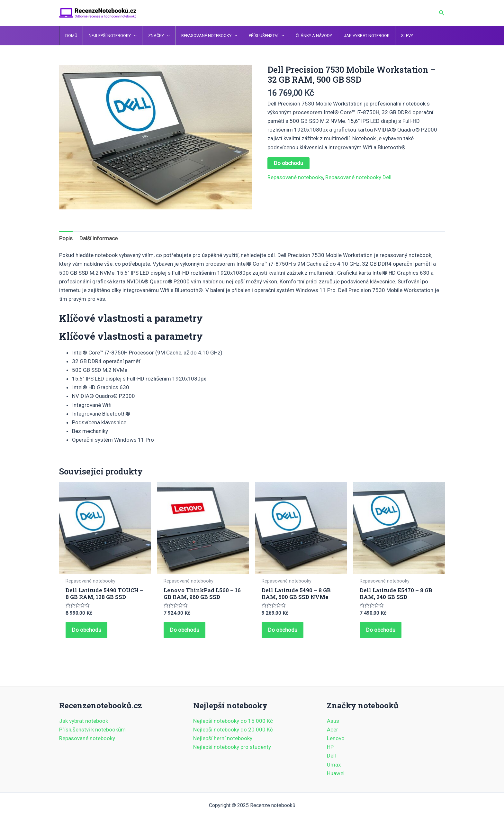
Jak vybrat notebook (84, 721)
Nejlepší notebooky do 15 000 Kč (233, 721)
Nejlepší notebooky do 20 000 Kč (233, 730)
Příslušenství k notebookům (92, 730)
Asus (333, 721)
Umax (334, 765)
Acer (333, 730)
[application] (129, 36)
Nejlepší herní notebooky (223, 738)
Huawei (336, 773)
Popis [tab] (66, 238)
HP (330, 747)
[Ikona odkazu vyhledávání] (442, 13)
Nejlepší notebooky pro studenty (232, 747)
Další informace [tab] (99, 238)
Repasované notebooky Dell (358, 177)
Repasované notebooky (295, 177)
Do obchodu (288, 163)
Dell (331, 756)
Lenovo (336, 738)
